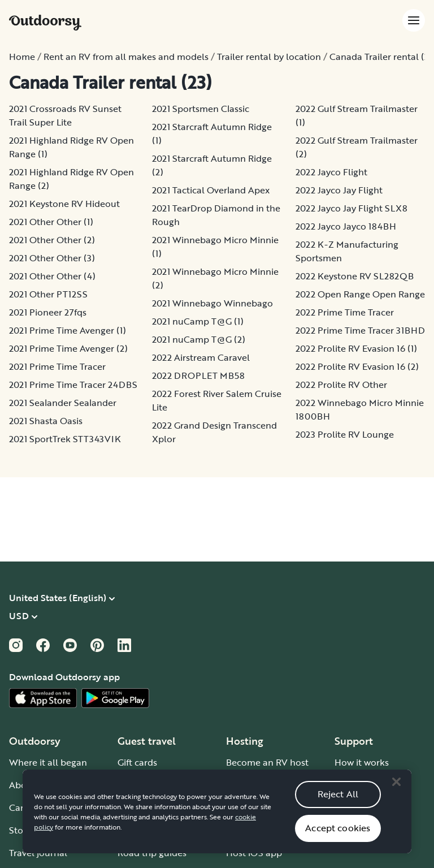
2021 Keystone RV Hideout (64, 204)
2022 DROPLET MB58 (198, 375)
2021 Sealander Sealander (63, 403)
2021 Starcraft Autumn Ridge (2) (212, 165)
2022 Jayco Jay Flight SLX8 (351, 208)
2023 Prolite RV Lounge (345, 434)
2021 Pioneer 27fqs (48, 312)
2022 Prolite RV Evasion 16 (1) (356, 348)
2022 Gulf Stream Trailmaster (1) (357, 115)
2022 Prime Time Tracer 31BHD (360, 330)
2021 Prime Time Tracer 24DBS (73, 385)
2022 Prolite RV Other (341, 385)
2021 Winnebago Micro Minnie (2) (215, 278)
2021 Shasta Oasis (46, 421)
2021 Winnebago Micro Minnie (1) (215, 247)
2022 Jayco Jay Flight (339, 190)
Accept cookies (338, 839)
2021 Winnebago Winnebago (212, 303)
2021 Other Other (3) (52, 258)
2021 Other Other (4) (52, 276)
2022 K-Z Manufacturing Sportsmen (347, 251)
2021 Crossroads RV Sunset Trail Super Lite (65, 115)
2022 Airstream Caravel (201, 357)
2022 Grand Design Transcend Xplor (214, 432)
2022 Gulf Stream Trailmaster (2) (357, 147)
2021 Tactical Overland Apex (211, 190)
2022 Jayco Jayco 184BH (346, 226)
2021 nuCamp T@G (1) (198, 321)
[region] (217, 822)
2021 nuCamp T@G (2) (199, 339)
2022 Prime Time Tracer (345, 312)
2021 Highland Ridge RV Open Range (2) (71, 179)
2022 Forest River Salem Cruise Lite (217, 400)
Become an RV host (267, 762)
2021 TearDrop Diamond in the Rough (216, 215)
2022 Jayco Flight (331, 172)
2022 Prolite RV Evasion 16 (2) (357, 366)
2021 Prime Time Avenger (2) (68, 348)
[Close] (396, 793)
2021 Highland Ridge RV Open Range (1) (71, 147)
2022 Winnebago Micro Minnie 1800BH (360, 409)
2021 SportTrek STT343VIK (65, 439)
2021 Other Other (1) (51, 222)
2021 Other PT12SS (48, 294)
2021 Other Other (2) (52, 240)
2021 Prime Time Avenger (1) (68, 330)
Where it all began (48, 762)
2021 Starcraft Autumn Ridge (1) (212, 133)
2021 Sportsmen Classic (201, 109)
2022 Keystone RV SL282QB (355, 276)
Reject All (338, 805)
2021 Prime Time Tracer (57, 366)
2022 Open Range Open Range (360, 294)
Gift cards (137, 762)
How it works (362, 762)
